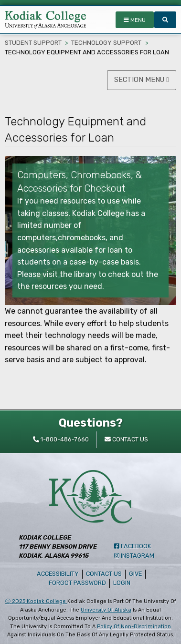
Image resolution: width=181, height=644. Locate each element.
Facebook (133, 546)
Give (135, 574)
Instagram (134, 556)
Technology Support (106, 43)
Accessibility (58, 574)
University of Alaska (106, 610)
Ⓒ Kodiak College (36, 601)
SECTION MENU (141, 80)
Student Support (33, 43)
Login (123, 583)
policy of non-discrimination (134, 627)
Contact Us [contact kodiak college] (126, 439)
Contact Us (104, 574)
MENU (135, 20)
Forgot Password (77, 583)
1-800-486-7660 (61, 439)
